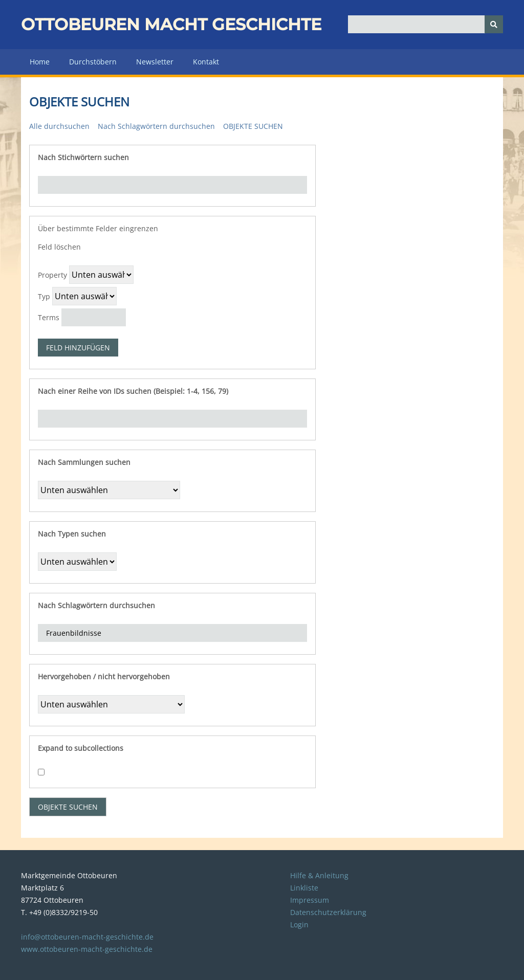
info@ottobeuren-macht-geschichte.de (87, 937)
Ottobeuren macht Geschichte (171, 24)
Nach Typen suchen (72, 534)
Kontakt (206, 62)
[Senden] (494, 24)
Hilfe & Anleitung (319, 875)
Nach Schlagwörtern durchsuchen (156, 126)
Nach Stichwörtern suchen (83, 157)
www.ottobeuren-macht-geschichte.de (87, 949)
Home (40, 62)
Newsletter (155, 62)
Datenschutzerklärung (328, 912)
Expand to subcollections (81, 748)
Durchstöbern (93, 62)
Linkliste (304, 888)
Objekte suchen (253, 126)
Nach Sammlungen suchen (84, 462)
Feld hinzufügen (78, 348)
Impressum (310, 900)
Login (299, 925)
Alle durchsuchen (59, 126)
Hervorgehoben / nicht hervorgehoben (104, 676)
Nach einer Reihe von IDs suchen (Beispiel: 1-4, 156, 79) (133, 391)
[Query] (425, 24)
